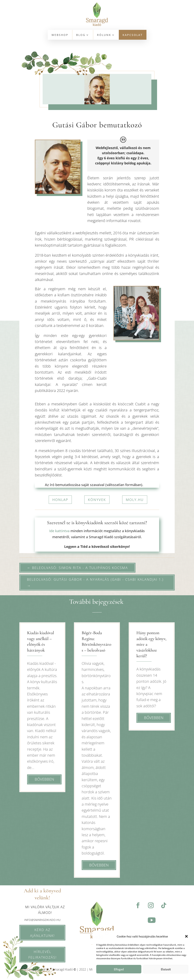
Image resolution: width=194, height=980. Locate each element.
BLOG (81, 35)
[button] (186, 936)
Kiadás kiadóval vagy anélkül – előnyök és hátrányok (41, 641)
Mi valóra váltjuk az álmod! (45, 910)
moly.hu (135, 500)
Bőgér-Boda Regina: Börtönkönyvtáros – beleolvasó (96, 641)
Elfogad (119, 969)
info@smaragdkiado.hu (42, 920)
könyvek (97, 500)
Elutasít (166, 969)
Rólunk (104, 35)
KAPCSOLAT (133, 35)
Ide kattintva (59, 531)
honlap (60, 500)
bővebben (44, 779)
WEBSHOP (60, 35)
